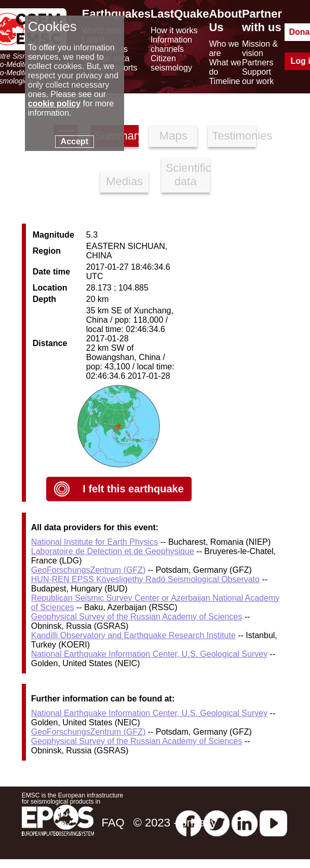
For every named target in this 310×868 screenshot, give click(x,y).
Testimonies (234, 136)
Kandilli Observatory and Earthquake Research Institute (133, 635)
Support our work (258, 77)
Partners (258, 63)
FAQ (113, 823)
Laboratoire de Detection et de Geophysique (113, 551)
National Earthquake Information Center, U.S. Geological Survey (149, 654)
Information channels (171, 44)
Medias (124, 181)
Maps (173, 136)
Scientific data (188, 175)
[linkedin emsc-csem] (245, 823)
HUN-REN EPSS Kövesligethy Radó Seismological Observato (145, 579)
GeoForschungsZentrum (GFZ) (89, 570)
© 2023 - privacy (175, 823)
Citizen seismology (171, 63)
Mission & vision (260, 49)
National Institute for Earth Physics (95, 542)
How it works (174, 30)
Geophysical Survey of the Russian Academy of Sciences (137, 617)
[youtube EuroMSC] (273, 823)
